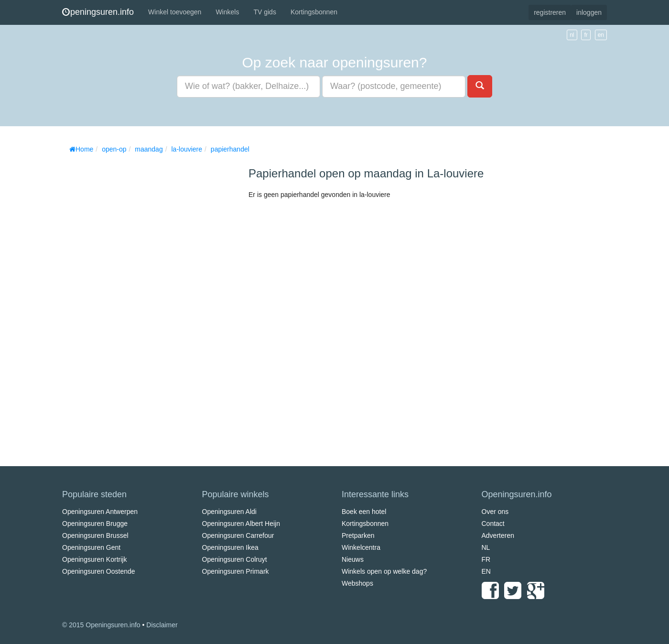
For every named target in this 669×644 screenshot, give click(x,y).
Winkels (227, 12)
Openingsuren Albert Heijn (241, 524)
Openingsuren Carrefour (238, 535)
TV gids (264, 12)
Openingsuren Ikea (230, 547)
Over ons (495, 512)
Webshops (357, 583)
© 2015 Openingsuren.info (101, 625)
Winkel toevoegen (175, 12)
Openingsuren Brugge (95, 524)
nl (572, 35)
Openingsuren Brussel (95, 535)
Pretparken (358, 535)
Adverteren (498, 535)
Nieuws (353, 559)
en (601, 35)
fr (586, 35)
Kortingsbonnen (314, 12)
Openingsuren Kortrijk (94, 559)
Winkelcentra (361, 547)
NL (486, 547)
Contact (493, 524)
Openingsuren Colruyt (235, 559)
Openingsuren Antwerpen (100, 512)
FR (486, 559)
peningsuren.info (98, 12)
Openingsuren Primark (236, 571)
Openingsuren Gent (91, 547)
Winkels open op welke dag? (384, 571)
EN (486, 571)
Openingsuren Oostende (99, 571)
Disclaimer (162, 625)
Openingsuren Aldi (229, 512)
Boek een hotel (364, 512)
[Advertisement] (134, 301)
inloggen (589, 12)
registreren (550, 12)
